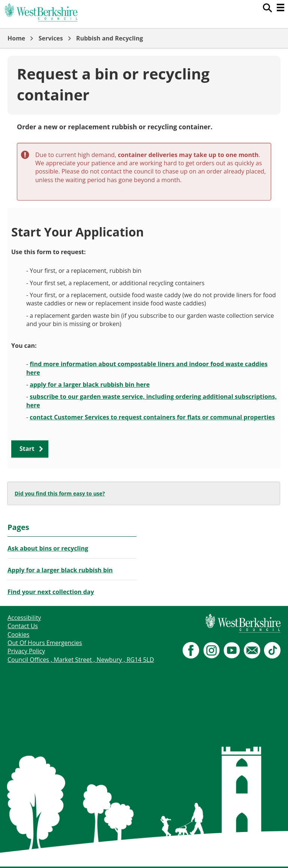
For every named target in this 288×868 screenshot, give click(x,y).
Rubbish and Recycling (109, 38)
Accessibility (24, 618)
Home (16, 38)
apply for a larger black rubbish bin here (90, 385)
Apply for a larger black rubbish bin (60, 570)
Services (51, 38)
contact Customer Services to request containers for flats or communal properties (152, 417)
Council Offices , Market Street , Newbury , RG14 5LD (81, 660)
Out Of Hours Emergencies (45, 643)
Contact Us (23, 626)
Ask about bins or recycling (48, 548)
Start (27, 449)
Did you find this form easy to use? (60, 493)
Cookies (18, 635)
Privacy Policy (26, 651)
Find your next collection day (51, 592)
